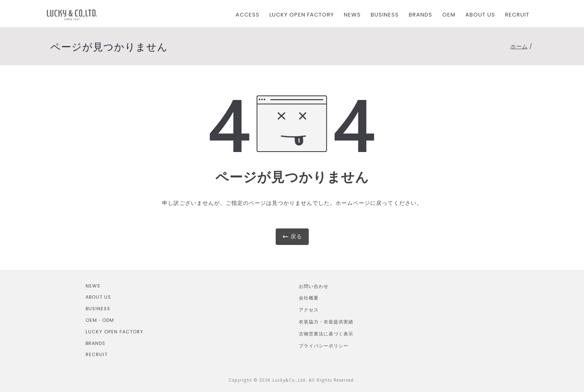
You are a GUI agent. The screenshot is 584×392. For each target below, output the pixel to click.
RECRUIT (517, 15)
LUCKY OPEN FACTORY (302, 15)
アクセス (309, 310)
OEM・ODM (100, 320)
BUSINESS (385, 15)
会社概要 (309, 298)
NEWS (352, 15)
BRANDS (421, 15)
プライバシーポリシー (324, 346)
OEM (449, 15)
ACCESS (248, 15)
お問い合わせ (314, 286)
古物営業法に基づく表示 (326, 334)
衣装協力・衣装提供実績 (326, 322)
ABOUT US (480, 15)
